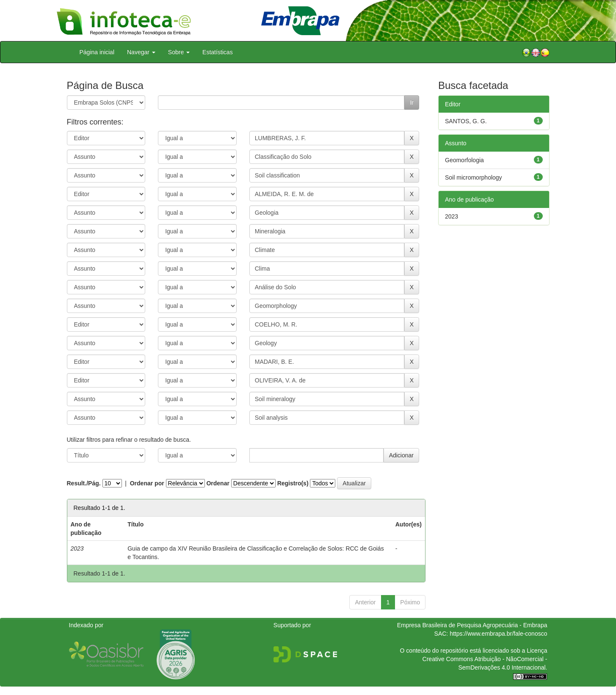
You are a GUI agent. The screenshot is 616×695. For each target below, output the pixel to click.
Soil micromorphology (474, 177)
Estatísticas (218, 52)
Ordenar (218, 483)
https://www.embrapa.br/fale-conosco (498, 634)
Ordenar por (147, 483)
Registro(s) (293, 483)
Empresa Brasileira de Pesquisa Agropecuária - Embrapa (472, 625)
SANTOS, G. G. (466, 121)
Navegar (141, 52)
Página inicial (97, 52)
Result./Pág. (84, 483)
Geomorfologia (464, 160)
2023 (452, 216)
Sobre (179, 52)
